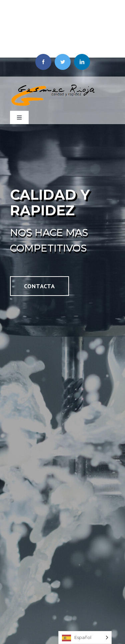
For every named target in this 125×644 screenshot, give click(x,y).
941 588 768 (70, 43)
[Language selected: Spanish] (85, 638)
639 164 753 (70, 26)
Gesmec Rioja (70, 8)
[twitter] (63, 62)
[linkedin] (82, 62)
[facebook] (43, 62)
